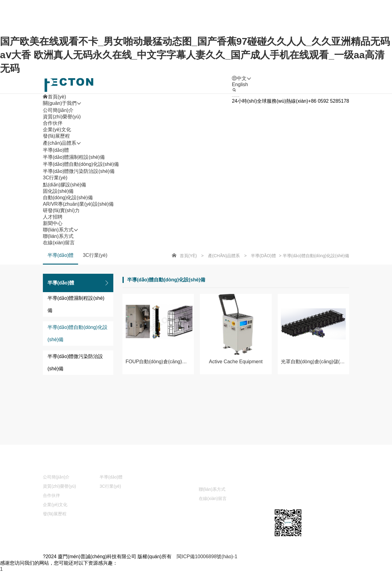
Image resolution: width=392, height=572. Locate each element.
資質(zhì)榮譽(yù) (62, 117)
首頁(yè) (188, 256)
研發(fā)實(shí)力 (175, 466)
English (240, 84)
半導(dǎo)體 (56, 150)
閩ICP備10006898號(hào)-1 (207, 557)
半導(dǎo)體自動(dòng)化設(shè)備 (81, 164)
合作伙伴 (53, 123)
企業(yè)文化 (57, 130)
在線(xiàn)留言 (59, 243)
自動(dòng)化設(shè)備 (68, 198)
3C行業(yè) (55, 178)
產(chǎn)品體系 (224, 256)
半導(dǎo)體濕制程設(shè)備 (74, 157)
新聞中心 (166, 478)
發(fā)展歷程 (56, 136)
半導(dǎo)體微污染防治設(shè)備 (79, 171)
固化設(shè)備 (58, 191)
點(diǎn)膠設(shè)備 (64, 185)
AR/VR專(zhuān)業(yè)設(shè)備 (78, 204)
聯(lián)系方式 (58, 236)
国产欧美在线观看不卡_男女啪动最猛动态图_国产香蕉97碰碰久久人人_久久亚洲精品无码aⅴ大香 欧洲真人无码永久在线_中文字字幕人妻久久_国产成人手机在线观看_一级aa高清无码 (195, 55)
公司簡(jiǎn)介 (58, 110)
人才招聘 (226, 466)
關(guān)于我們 (60, 466)
